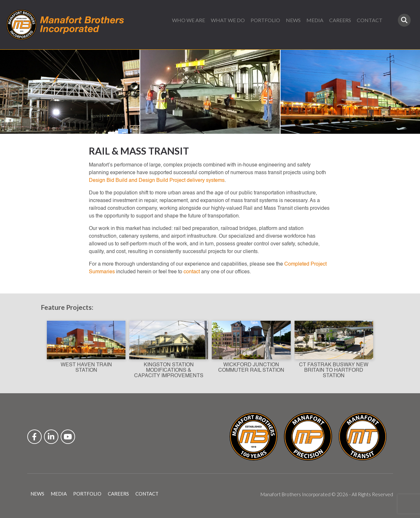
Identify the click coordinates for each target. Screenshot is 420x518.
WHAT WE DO (228, 20)
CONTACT (370, 20)
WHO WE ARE (189, 20)
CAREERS (340, 20)
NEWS (293, 20)
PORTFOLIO (265, 20)
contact (192, 272)
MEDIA (315, 20)
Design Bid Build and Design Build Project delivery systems (157, 181)
